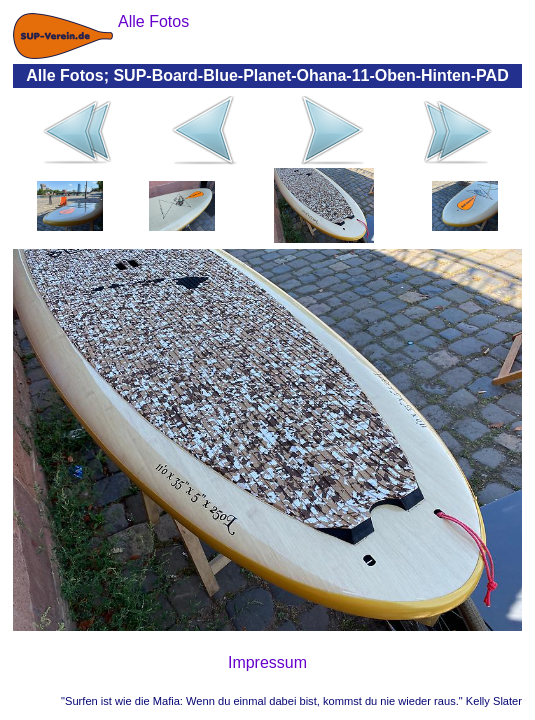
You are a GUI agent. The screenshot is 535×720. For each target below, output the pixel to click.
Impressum (267, 662)
